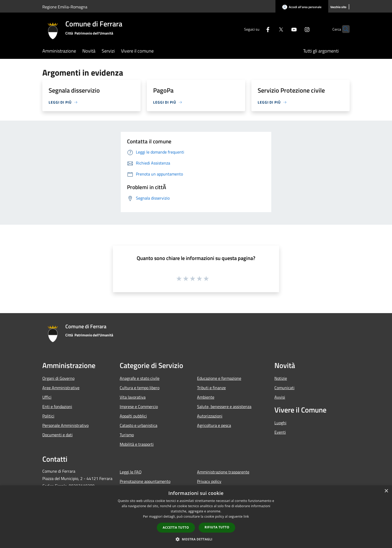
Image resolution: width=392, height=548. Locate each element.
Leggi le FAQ (131, 472)
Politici (48, 416)
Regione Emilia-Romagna (65, 7)
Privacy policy (209, 481)
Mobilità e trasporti (137, 444)
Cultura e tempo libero (140, 388)
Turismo (127, 435)
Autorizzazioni (210, 416)
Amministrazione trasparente (223, 472)
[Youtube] (284, 29)
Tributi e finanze (211, 388)
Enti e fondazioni (57, 406)
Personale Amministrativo (65, 425)
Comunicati (284, 388)
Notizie (281, 378)
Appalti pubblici (133, 416)
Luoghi (280, 423)
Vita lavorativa (133, 397)
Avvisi (280, 397)
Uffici (47, 397)
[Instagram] (297, 29)
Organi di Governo (58, 378)
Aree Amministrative (61, 388)
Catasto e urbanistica (139, 425)
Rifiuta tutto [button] (217, 527)
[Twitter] (271, 29)
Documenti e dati (57, 435)
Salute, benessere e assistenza (224, 406)
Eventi (280, 432)
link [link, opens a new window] (246, 516)
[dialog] (196, 517)
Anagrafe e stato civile (140, 378)
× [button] (386, 491)
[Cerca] (343, 29)
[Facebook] (258, 29)
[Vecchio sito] (338, 7)
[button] (196, 539)
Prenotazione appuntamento (145, 481)
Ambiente (206, 397)
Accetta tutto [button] (176, 527)
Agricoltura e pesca (214, 425)
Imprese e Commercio (139, 406)
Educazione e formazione (219, 378)
